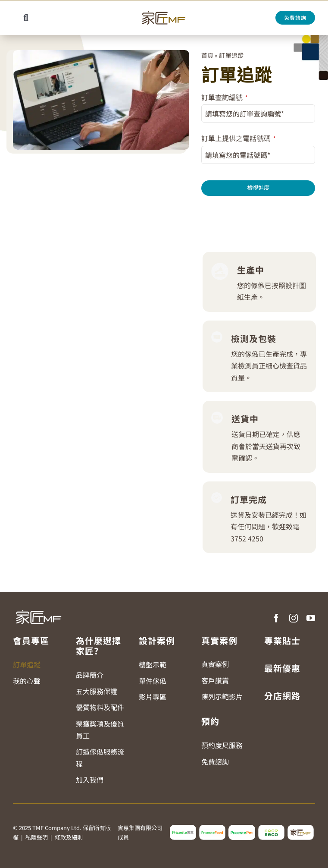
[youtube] (311, 618)
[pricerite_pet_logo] (242, 828)
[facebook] (276, 618)
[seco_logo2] (271, 828)
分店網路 (282, 696)
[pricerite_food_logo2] (212, 828)
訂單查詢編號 (225, 97)
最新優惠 (282, 668)
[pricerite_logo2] (183, 828)
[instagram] (294, 618)
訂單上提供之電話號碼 (238, 138)
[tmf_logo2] (301, 828)
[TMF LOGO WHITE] (38, 608)
